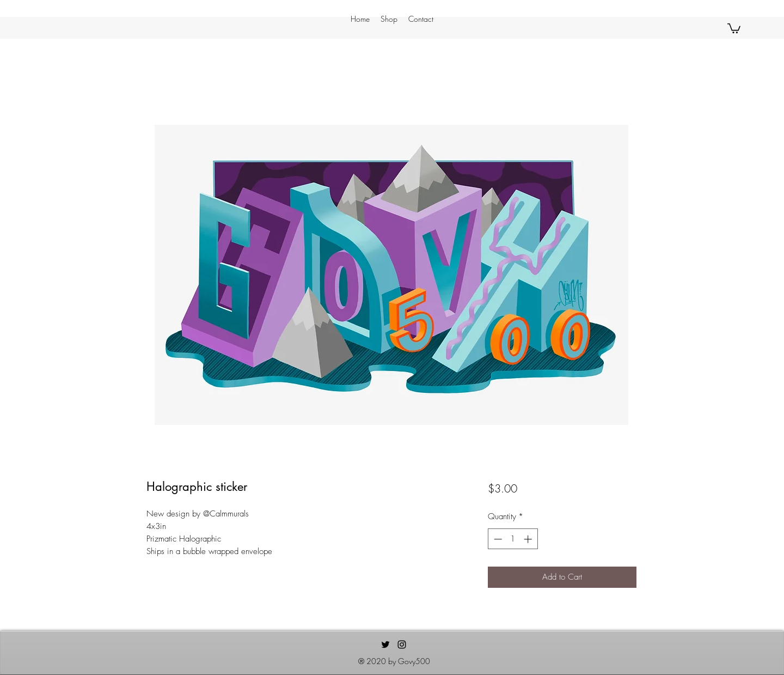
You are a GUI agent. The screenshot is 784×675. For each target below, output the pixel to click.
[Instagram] (402, 644)
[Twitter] (385, 644)
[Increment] (529, 539)
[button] (734, 28)
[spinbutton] (513, 539)
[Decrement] (497, 539)
